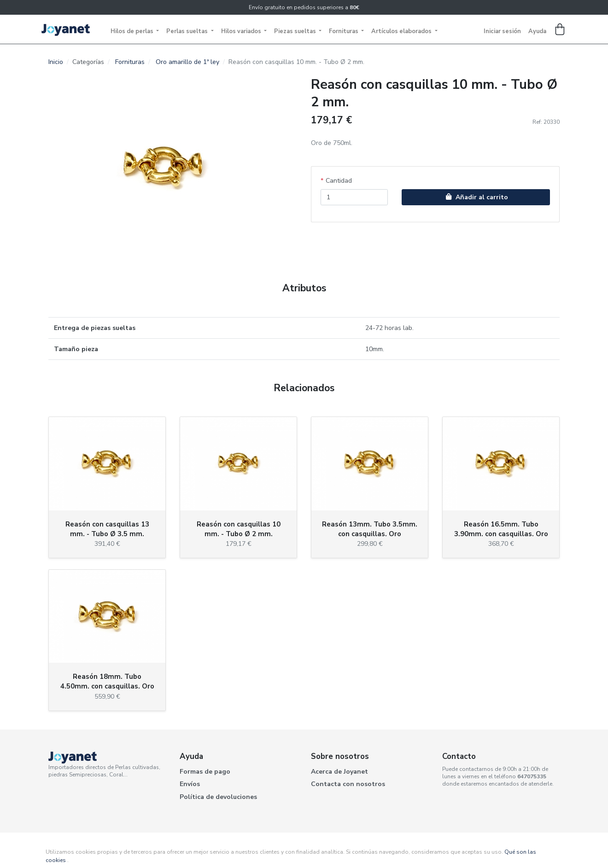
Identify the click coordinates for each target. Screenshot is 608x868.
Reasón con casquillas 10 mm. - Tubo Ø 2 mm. (239, 529)
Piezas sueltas (296, 31)
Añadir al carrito (476, 197)
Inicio (56, 62)
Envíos (190, 784)
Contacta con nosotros (348, 784)
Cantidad (339, 181)
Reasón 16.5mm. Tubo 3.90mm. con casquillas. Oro (501, 529)
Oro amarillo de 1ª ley (187, 62)
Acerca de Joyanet (339, 772)
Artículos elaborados (402, 31)
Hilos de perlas (133, 31)
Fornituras (344, 31)
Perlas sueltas (188, 31)
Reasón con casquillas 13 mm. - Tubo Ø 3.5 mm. (107, 529)
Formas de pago (205, 772)
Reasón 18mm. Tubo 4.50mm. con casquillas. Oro (107, 681)
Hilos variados (242, 31)
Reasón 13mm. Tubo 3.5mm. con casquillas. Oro (370, 529)
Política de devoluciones (218, 797)
